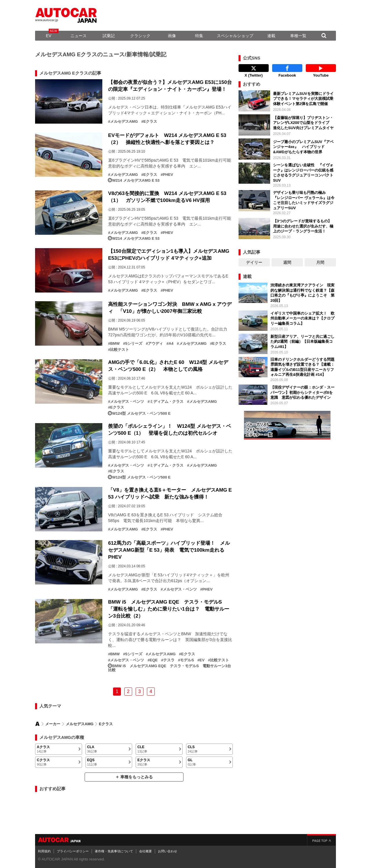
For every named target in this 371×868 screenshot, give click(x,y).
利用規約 (44, 851)
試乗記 (109, 36)
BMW (115, 344)
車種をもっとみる (137, 777)
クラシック (140, 36)
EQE (153, 660)
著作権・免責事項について (114, 851)
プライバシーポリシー (73, 851)
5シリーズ (134, 344)
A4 (171, 344)
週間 (287, 262)
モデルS (187, 660)
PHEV (168, 175)
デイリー (254, 262)
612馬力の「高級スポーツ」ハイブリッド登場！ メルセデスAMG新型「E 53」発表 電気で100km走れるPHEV (169, 550)
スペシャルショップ (235, 36)
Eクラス (150, 122)
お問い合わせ (168, 851)
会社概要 (146, 851)
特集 (199, 36)
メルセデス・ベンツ (127, 402)
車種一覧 (298, 36)
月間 (320, 262)
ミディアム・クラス (167, 402)
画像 (172, 36)
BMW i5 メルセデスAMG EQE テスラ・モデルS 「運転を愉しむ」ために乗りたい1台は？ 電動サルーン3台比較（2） (169, 609)
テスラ (169, 660)
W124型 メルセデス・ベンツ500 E (141, 414)
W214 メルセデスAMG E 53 (136, 181)
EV (49, 36)
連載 (271, 36)
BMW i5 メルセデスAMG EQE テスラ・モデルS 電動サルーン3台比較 (170, 668)
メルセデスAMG (124, 122)
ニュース (79, 36)
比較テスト (120, 350)
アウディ (155, 344)
